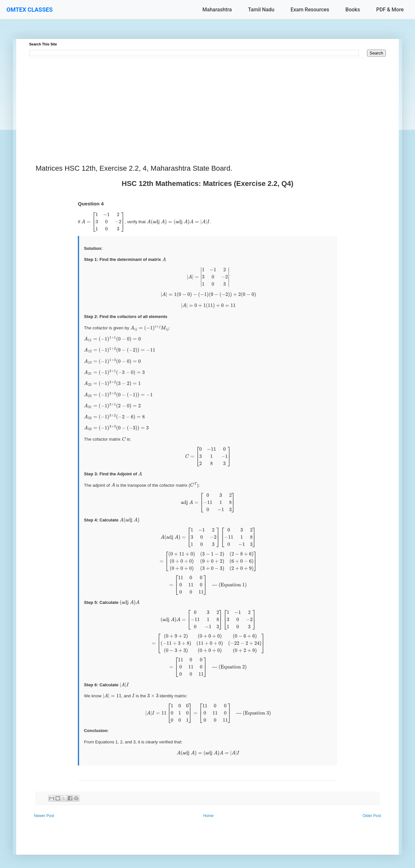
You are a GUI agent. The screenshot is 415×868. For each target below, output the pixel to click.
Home (208, 816)
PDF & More (390, 10)
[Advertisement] (207, 104)
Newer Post (44, 816)
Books (353, 10)
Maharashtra (217, 10)
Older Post (372, 816)
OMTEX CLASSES (30, 10)
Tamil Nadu (261, 10)
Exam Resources (310, 10)
